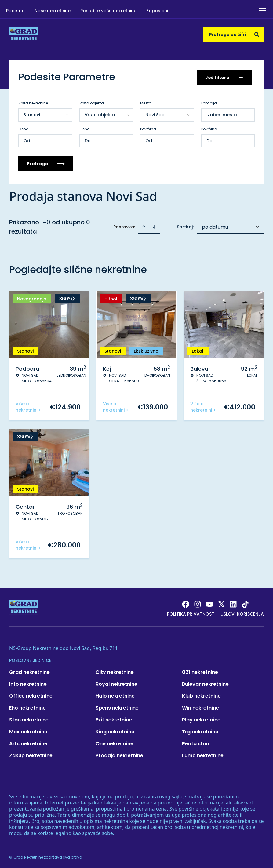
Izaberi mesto (222, 114)
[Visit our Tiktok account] (245, 603)
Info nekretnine (28, 683)
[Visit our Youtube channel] (209, 603)
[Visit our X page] (221, 603)
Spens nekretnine (117, 707)
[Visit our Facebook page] (186, 603)
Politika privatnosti (191, 613)
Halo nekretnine (115, 695)
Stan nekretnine (29, 719)
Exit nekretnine (114, 719)
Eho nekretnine (27, 707)
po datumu (215, 226)
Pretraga (46, 162)
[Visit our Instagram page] (198, 603)
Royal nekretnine (116, 683)
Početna (15, 11)
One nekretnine (115, 742)
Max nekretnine (28, 730)
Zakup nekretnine (31, 754)
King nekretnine (115, 730)
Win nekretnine (200, 707)
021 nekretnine (200, 671)
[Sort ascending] (144, 226)
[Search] (257, 35)
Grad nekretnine (29, 671)
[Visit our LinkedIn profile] (233, 603)
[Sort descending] (154, 226)
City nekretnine (115, 671)
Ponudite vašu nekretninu (108, 11)
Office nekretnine (31, 695)
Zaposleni (157, 11)
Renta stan (196, 742)
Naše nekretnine (53, 11)
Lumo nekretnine (203, 754)
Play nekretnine (201, 719)
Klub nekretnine (201, 695)
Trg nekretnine (200, 730)
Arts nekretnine (28, 742)
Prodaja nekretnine (119, 754)
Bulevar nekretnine (205, 683)
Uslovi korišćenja (242, 613)
